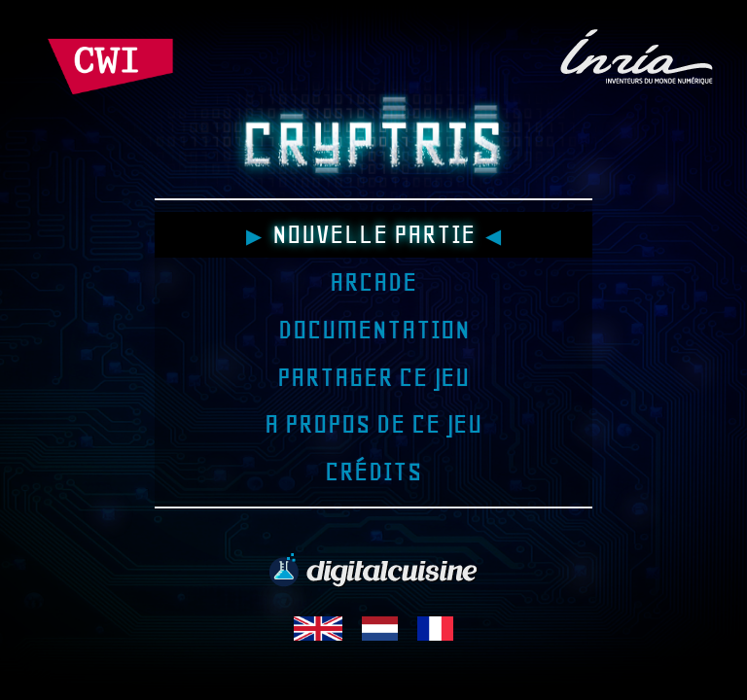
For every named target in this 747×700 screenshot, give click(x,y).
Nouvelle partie (373, 234)
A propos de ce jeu (373, 424)
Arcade (373, 282)
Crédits (373, 472)
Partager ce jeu (373, 377)
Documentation (373, 330)
